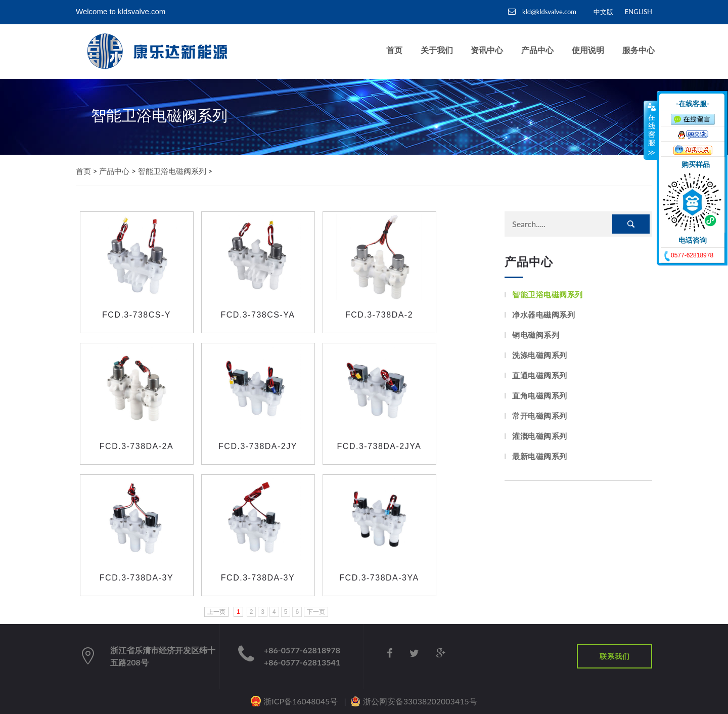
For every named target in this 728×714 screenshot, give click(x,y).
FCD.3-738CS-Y (136, 315)
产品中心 (114, 171)
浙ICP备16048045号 (301, 701)
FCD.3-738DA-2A (136, 446)
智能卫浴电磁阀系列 (172, 171)
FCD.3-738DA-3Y (136, 578)
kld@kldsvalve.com (542, 12)
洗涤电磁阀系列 (540, 355)
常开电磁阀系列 (540, 416)
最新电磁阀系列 (540, 456)
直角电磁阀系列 (540, 396)
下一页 (316, 612)
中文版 (603, 12)
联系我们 (615, 656)
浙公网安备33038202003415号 (420, 701)
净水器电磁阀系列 (543, 315)
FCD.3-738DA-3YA (379, 578)
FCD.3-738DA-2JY (258, 446)
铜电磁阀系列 (536, 335)
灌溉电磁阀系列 (540, 436)
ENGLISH (639, 12)
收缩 (651, 130)
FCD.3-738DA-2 (379, 315)
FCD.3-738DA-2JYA (379, 446)
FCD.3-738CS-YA (258, 315)
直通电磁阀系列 (540, 375)
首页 (83, 171)
